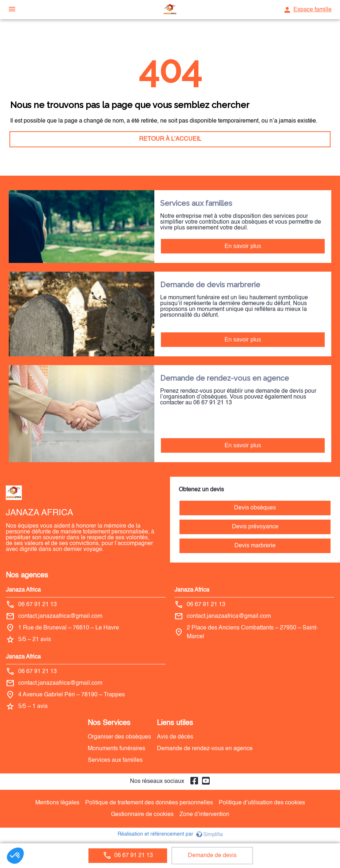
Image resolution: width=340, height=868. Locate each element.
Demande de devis (212, 856)
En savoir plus (243, 246)
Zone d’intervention (204, 815)
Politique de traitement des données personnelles (149, 803)
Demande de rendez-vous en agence (205, 749)
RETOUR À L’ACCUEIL (170, 139)
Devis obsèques (255, 508)
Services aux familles (115, 760)
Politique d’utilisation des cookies (262, 803)
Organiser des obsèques (119, 737)
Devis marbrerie (255, 546)
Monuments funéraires (116, 749)
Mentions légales (57, 803)
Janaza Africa (23, 590)
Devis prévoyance (255, 527)
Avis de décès (175, 737)
